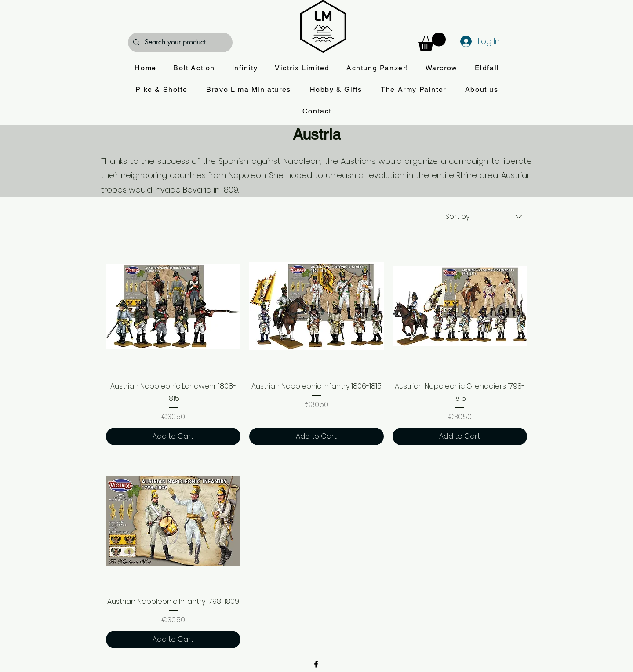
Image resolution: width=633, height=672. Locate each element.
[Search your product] (179, 42)
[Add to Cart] (173, 436)
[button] (432, 42)
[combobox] (484, 217)
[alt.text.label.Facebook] (316, 664)
